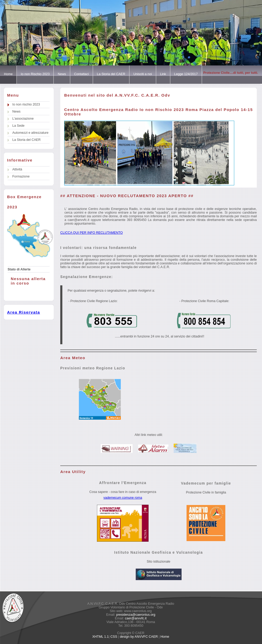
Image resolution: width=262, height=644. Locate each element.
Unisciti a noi (143, 74)
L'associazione (23, 119)
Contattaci (81, 74)
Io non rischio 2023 (26, 104)
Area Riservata (24, 312)
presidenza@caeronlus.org (135, 615)
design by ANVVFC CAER (139, 637)
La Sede (18, 126)
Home (8, 74)
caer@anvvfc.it (135, 618)
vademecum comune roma (123, 498)
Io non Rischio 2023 (35, 74)
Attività (17, 169)
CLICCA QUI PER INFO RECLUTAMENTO (92, 233)
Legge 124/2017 (186, 74)
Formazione (21, 176)
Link (163, 74)
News (62, 74)
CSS (114, 637)
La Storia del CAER (111, 74)
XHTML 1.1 (100, 637)
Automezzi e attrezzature (30, 133)
